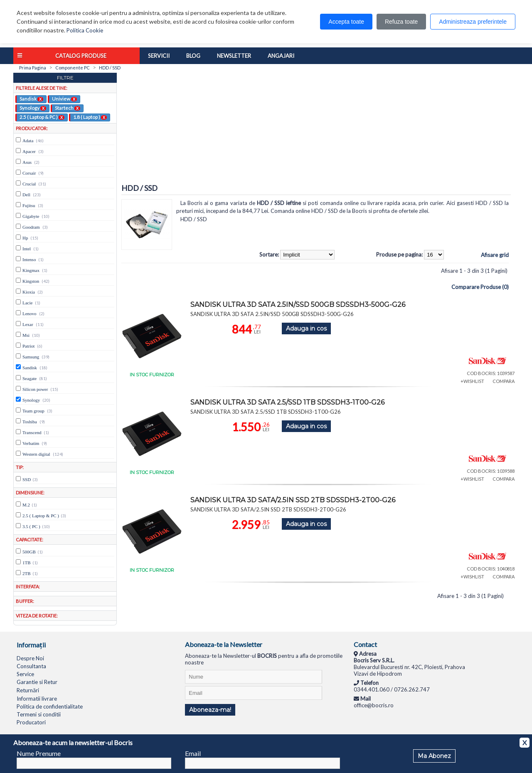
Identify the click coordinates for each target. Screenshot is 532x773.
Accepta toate (346, 22)
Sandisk (31, 99)
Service (25, 674)
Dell (26, 195)
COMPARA (504, 381)
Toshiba (30, 422)
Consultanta (31, 666)
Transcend (32, 432)
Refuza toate (401, 22)
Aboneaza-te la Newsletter (224, 644)
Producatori (31, 722)
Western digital (36, 454)
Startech (68, 108)
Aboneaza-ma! (210, 710)
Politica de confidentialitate (50, 706)
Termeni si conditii (39, 714)
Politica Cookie (85, 30)
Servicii (159, 56)
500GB (29, 552)
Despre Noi (30, 658)
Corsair (29, 173)
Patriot (28, 346)
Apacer (29, 151)
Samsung (31, 357)
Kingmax (31, 270)
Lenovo (30, 314)
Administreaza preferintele (473, 22)
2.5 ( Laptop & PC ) (42, 117)
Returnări (28, 690)
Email (193, 753)
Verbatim (31, 443)
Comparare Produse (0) (480, 287)
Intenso (29, 259)
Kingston (31, 281)
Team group (33, 411)
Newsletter (234, 56)
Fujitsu (29, 205)
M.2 (26, 505)
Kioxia (29, 292)
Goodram (31, 227)
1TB (27, 563)
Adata (28, 141)
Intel (27, 249)
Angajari (281, 56)
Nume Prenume (39, 753)
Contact (365, 644)
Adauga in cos (306, 328)
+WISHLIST (472, 381)
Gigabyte (31, 216)
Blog (193, 56)
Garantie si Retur (37, 682)
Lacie (27, 303)
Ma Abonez (434, 756)
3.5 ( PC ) (31, 526)
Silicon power (35, 389)
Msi (26, 335)
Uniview (64, 99)
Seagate (30, 378)
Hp (25, 238)
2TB (27, 573)
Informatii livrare (37, 699)
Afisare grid (495, 255)
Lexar (28, 324)
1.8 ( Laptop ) (90, 117)
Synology (33, 108)
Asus (27, 162)
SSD (27, 479)
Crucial (29, 184)
